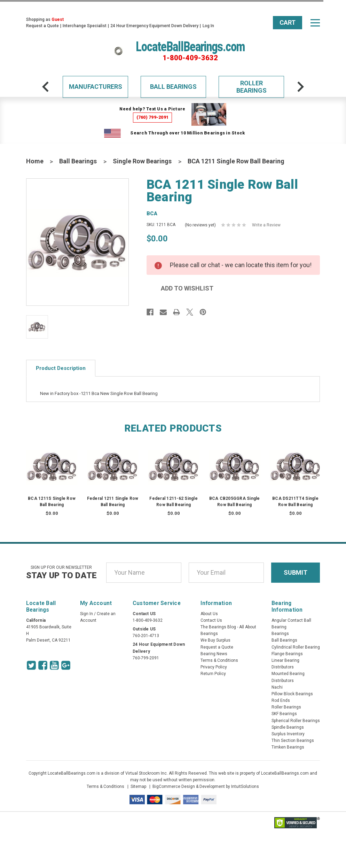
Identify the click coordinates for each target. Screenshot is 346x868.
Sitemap (138, 786)
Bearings (280, 634)
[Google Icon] (66, 665)
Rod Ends (281, 700)
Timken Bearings (288, 747)
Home (35, 161)
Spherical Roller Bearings (296, 721)
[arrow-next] (300, 87)
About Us (209, 614)
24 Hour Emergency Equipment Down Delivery (154, 26)
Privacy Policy (214, 667)
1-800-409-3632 (190, 58)
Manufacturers (96, 87)
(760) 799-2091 (153, 117)
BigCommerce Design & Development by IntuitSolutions (206, 786)
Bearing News (214, 654)
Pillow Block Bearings (292, 694)
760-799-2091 (146, 658)
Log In (208, 26)
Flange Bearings (287, 654)
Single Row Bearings (142, 161)
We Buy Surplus (215, 640)
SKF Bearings (284, 714)
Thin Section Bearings (293, 741)
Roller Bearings (251, 87)
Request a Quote (42, 26)
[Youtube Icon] (54, 665)
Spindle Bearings (288, 727)
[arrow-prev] (46, 87)
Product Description (61, 368)
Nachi (277, 687)
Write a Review (266, 225)
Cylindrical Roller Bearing (296, 647)
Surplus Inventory (288, 734)
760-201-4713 (146, 636)
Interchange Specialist (85, 26)
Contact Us (211, 620)
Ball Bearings (173, 87)
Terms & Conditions (219, 660)
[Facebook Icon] (43, 665)
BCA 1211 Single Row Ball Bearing (236, 161)
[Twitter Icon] (31, 665)
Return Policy (213, 674)
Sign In (86, 614)
